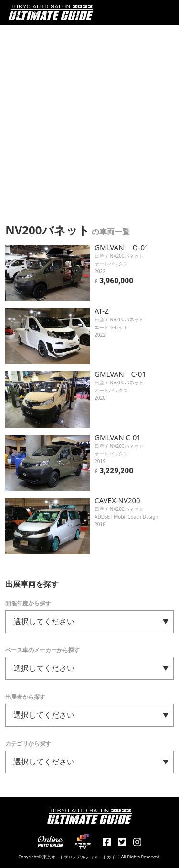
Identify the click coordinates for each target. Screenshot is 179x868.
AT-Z (102, 311)
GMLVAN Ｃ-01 (121, 247)
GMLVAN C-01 (120, 374)
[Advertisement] (89, 119)
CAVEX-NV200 (117, 500)
